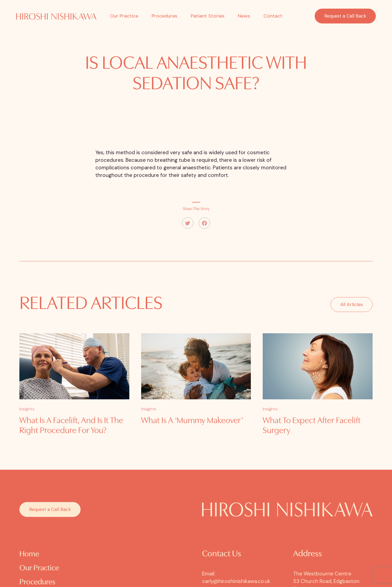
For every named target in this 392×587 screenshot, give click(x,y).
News (244, 16)
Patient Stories (208, 16)
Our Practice (124, 16)
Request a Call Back (345, 16)
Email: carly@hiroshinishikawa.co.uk (236, 577)
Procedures (164, 16)
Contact (273, 16)
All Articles (352, 311)
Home (29, 554)
